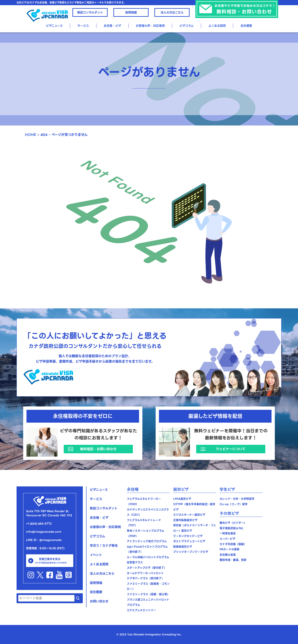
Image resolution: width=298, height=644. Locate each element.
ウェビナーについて (231, 449)
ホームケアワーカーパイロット (145, 573)
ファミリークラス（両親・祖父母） (148, 594)
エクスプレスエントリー (141, 610)
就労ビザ (181, 489)
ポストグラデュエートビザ (189, 541)
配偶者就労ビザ (183, 547)
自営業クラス (135, 562)
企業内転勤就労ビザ (185, 520)
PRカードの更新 (230, 549)
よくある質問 (217, 26)
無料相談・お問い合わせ (98, 449)
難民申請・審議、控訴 (233, 560)
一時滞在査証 (228, 533)
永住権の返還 (228, 555)
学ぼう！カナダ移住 (104, 546)
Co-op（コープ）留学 (234, 504)
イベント (96, 555)
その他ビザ (229, 513)
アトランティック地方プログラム (147, 541)
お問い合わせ (99, 601)
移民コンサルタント (90, 12)
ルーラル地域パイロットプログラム (148, 557)
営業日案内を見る (50, 561)
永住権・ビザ (112, 26)
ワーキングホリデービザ (188, 536)
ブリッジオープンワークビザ (191, 552)
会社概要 (246, 26)
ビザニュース (54, 26)
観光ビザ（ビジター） (233, 523)
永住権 (133, 489)
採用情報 (131, 12)
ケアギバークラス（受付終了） (145, 578)
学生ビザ (227, 489)
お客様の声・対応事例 (150, 26)
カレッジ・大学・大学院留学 (237, 499)
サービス (83, 26)
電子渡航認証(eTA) (231, 528)
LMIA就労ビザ (182, 499)
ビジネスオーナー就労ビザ (189, 515)
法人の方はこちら (172, 12)
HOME (31, 135)
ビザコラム (187, 26)
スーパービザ (227, 539)
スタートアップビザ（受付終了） (147, 568)
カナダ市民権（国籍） (233, 544)
